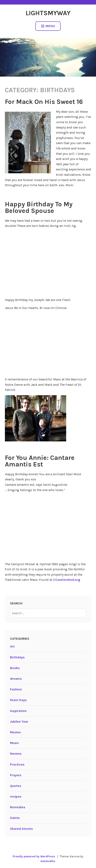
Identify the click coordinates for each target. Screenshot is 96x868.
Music (15, 743)
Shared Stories (21, 829)
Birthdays (17, 657)
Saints (15, 818)
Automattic (48, 861)
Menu (48, 26)
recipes (16, 796)
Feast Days (18, 700)
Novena (16, 754)
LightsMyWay (48, 13)
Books (15, 668)
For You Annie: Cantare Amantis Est (40, 461)
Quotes (16, 786)
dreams (16, 679)
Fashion (16, 689)
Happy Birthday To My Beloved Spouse (39, 207)
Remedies (18, 807)
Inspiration (18, 711)
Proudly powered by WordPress (34, 856)
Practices (17, 764)
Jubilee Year (19, 722)
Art (12, 646)
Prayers (16, 775)
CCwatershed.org (67, 580)
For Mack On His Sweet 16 (44, 102)
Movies (15, 732)
